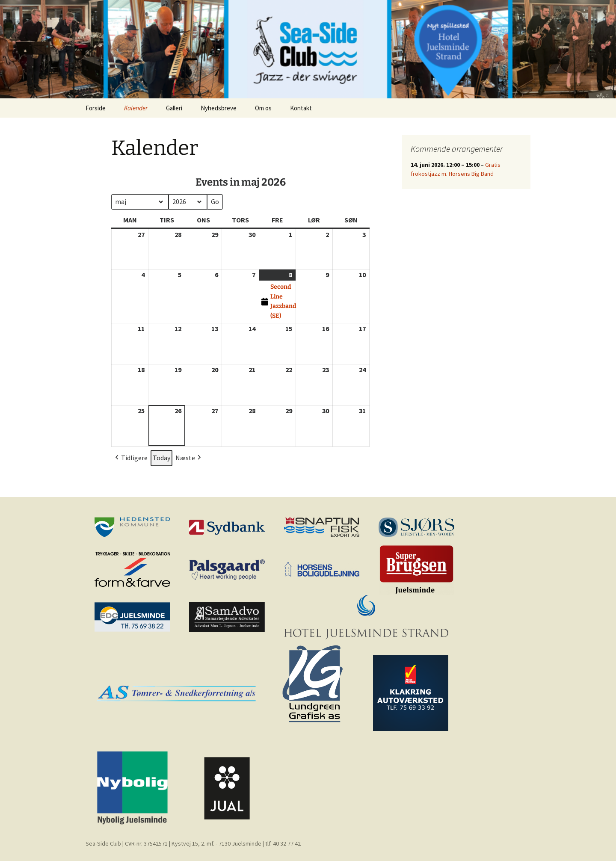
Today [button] (161, 458)
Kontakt (301, 108)
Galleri (174, 108)
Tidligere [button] (130, 458)
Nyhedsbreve (219, 108)
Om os (263, 108)
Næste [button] (189, 458)
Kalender (136, 108)
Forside (96, 108)
